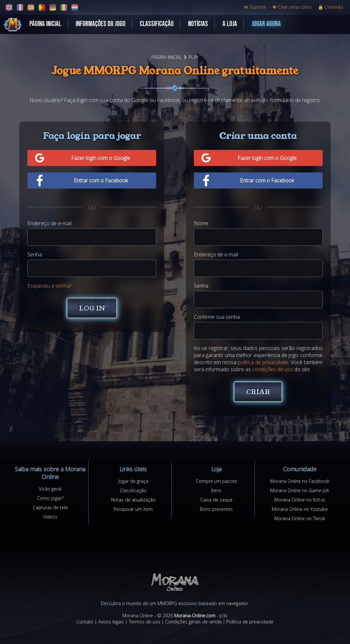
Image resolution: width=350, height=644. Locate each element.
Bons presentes (216, 509)
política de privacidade (263, 362)
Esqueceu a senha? (49, 286)
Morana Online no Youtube (300, 509)
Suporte (255, 7)
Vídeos (50, 517)
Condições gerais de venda (193, 622)
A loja (230, 24)
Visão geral (50, 489)
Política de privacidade (250, 622)
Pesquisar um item (133, 509)
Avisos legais (111, 622)
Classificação (157, 24)
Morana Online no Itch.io (300, 500)
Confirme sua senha (217, 317)
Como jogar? (50, 498)
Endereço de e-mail (49, 223)
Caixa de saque (216, 500)
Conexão (331, 7)
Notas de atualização (133, 500)
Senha (35, 254)
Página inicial (45, 24)
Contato (85, 622)
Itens (216, 490)
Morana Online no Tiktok (300, 518)
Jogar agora (266, 24)
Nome (201, 223)
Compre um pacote (216, 481)
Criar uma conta (292, 7)
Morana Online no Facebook (300, 481)
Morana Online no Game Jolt (300, 490)
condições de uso (273, 369)
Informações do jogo (100, 24)
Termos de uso (145, 622)
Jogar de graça (133, 481)
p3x (223, 616)
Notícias (198, 24)
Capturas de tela (50, 507)
